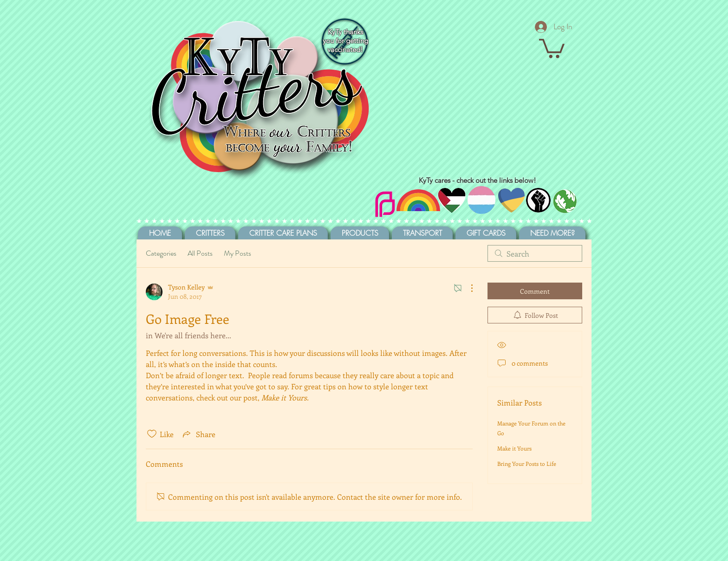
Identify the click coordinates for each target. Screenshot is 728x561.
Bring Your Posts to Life (527, 464)
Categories (161, 253)
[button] (552, 47)
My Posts (237, 253)
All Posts (200, 253)
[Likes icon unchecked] (152, 434)
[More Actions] (467, 288)
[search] (535, 253)
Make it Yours (514, 448)
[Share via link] (198, 434)
